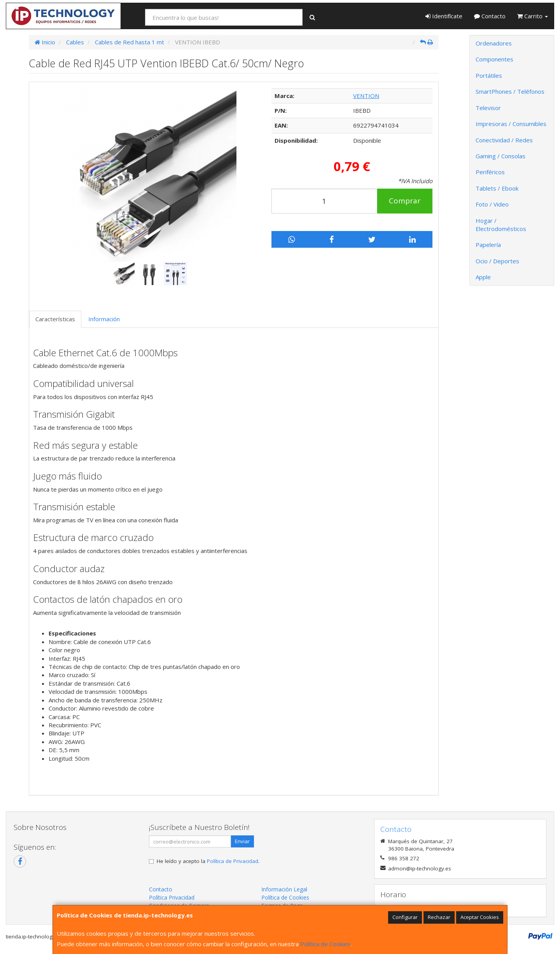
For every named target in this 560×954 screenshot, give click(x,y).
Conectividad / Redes (504, 140)
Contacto (490, 16)
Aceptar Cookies (480, 917)
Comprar (405, 201)
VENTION (366, 96)
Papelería (488, 245)
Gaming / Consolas (500, 156)
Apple (483, 277)
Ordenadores (494, 43)
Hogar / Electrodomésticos (501, 225)
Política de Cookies (325, 944)
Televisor (488, 108)
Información (104, 319)
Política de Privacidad (233, 861)
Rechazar (439, 917)
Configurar (405, 917)
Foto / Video (492, 204)
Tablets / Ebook (497, 188)
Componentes (494, 59)
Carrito (533, 16)
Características (55, 319)
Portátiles (489, 75)
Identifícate (444, 16)
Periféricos (490, 172)
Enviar (242, 841)
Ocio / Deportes (497, 261)
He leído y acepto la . (208, 861)
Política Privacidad (172, 897)
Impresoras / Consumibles (511, 124)
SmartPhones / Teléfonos (510, 91)
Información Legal (284, 889)
